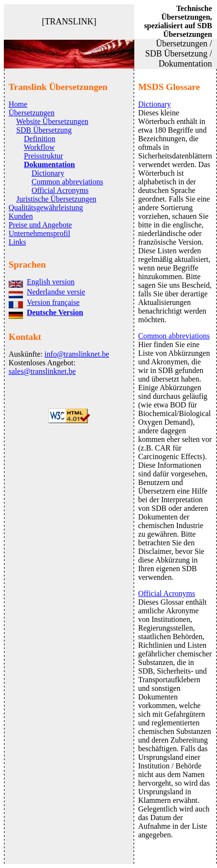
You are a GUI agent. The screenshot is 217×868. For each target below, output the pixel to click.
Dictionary (48, 173)
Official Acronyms (60, 190)
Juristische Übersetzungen (56, 199)
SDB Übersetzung (44, 130)
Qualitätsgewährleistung (46, 208)
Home (18, 104)
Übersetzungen (32, 113)
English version (51, 282)
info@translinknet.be (77, 354)
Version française (53, 302)
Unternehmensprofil (39, 233)
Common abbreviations (67, 182)
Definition (40, 139)
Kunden (21, 216)
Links (17, 242)
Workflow (39, 147)
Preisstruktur (43, 156)
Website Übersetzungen (52, 121)
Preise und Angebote (40, 225)
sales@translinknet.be (42, 371)
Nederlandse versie (56, 292)
